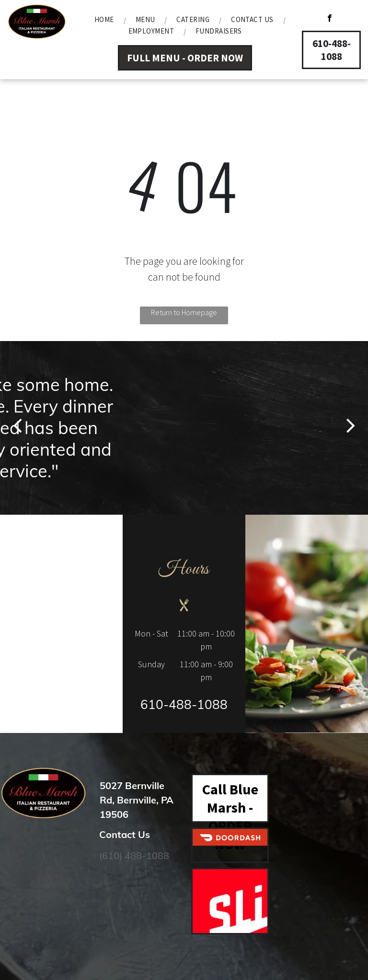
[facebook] (329, 19)
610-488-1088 (184, 704)
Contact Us (125, 834)
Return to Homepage (184, 312)
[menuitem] (105, 20)
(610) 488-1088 (134, 856)
